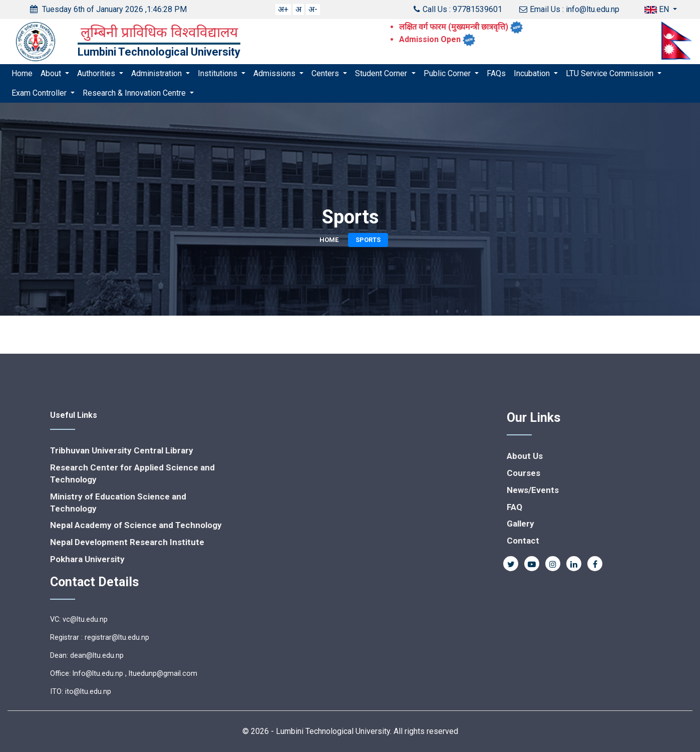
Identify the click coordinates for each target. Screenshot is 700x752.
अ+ (283, 9)
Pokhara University (87, 559)
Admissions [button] (275, 73)
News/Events (533, 490)
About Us (525, 456)
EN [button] (658, 9)
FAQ (514, 507)
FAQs (496, 73)
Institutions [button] (219, 73)
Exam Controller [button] (40, 93)
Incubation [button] (533, 73)
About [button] (52, 73)
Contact (523, 541)
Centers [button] (326, 73)
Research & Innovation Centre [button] (135, 93)
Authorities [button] (97, 73)
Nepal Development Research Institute (127, 542)
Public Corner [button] (448, 73)
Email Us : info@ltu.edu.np (569, 9)
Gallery (520, 524)
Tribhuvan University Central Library (122, 450)
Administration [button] (157, 73)
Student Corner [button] (382, 73)
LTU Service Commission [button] (611, 73)
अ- (313, 9)
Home (22, 73)
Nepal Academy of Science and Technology (136, 525)
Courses (523, 473)
